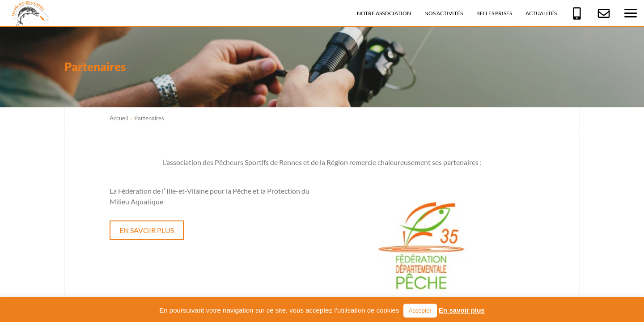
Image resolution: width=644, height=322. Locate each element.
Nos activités (444, 13)
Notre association (384, 13)
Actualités (541, 13)
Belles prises (494, 13)
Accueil (119, 118)
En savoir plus (147, 230)
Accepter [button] (420, 311)
